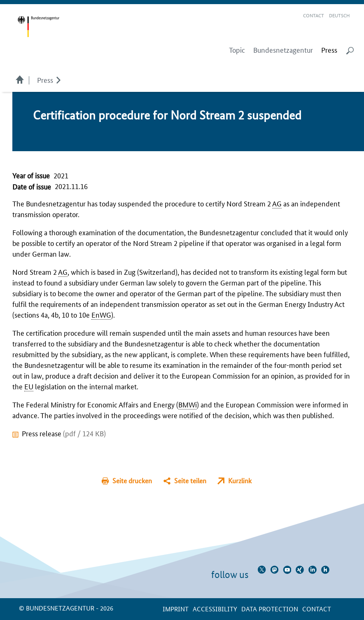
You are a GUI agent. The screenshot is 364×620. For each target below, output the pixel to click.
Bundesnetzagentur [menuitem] (283, 50)
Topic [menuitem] (237, 50)
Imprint (176, 609)
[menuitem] (329, 50)
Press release (64, 433)
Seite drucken (132, 481)
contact (317, 609)
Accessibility (215, 609)
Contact (314, 15)
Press (45, 80)
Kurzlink (240, 481)
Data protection (270, 609)
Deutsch (339, 15)
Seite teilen (190, 481)
